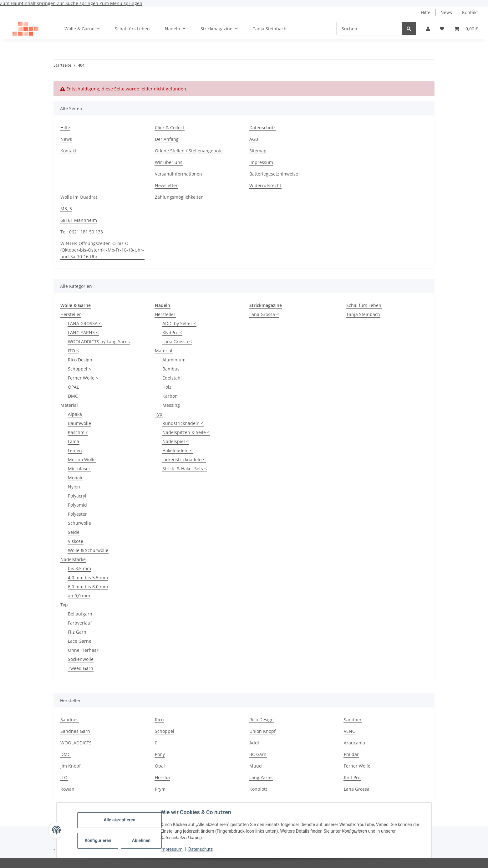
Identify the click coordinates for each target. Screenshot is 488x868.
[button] (428, 29)
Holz (167, 387)
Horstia (162, 777)
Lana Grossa (357, 789)
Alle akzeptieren (120, 820)
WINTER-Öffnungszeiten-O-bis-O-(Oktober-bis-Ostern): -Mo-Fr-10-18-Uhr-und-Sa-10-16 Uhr (102, 250)
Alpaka (75, 414)
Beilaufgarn (80, 614)
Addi (254, 743)
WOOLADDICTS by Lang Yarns (99, 342)
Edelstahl (172, 378)
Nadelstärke (73, 559)
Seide (74, 532)
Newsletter (166, 185)
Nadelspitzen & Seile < (186, 432)
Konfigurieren (99, 840)
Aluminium (174, 360)
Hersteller (71, 314)
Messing (171, 405)
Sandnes (69, 720)
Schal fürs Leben (364, 305)
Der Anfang (167, 139)
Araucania (354, 743)
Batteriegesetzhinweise (274, 174)
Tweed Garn (81, 668)
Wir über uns (169, 162)
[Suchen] (369, 29)
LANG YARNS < (83, 332)
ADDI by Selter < (179, 323)
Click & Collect (170, 128)
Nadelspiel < (175, 441)
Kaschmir (78, 432)
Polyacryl (77, 496)
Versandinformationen (178, 174)
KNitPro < (172, 332)
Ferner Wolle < (83, 378)
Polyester (77, 514)
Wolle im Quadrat (79, 197)
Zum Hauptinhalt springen (28, 3)
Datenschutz (201, 849)
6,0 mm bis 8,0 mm (88, 587)
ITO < (73, 351)
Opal (160, 766)
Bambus (171, 369)
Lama (74, 441)
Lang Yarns (261, 777)
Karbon (170, 396)
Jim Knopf (71, 766)
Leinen (75, 450)
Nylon (74, 487)
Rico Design (262, 720)
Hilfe (426, 12)
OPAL (73, 387)
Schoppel (165, 731)
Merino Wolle (82, 460)
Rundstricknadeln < (183, 423)
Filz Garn (77, 632)
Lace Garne (80, 641)
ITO (64, 777)
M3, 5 (66, 209)
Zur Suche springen (78, 3)
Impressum (172, 849)
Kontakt (470, 12)
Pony (160, 754)
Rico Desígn (80, 360)
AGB (254, 139)
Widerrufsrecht (265, 185)
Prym (160, 789)
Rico (159, 720)
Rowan (67, 789)
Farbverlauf (80, 623)
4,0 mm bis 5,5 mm (88, 577)
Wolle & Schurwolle (88, 550)
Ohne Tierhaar (83, 650)
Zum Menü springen (121, 3)
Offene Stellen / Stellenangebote (189, 151)
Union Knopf (262, 731)
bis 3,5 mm (79, 568)
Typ (64, 605)
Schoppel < (79, 369)
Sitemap (258, 151)
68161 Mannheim (79, 220)
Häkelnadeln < (177, 450)
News (446, 12)
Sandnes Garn (75, 731)
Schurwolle (79, 523)
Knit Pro (352, 777)
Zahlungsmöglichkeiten (179, 197)
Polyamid (77, 505)
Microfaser (79, 469)
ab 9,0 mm (79, 596)
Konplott (258, 789)
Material (69, 405)
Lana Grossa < (177, 342)
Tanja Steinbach (363, 314)
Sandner (353, 720)
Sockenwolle (81, 659)
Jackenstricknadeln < (184, 460)
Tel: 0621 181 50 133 (82, 232)
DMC (73, 396)
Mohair (75, 478)
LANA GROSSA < (85, 323)
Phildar (351, 754)
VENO (350, 731)
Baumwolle (79, 423)
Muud (256, 766)
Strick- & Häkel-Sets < (185, 469)
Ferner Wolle (357, 766)
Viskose (76, 541)
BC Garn (258, 754)
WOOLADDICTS (76, 743)
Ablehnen (142, 840)
